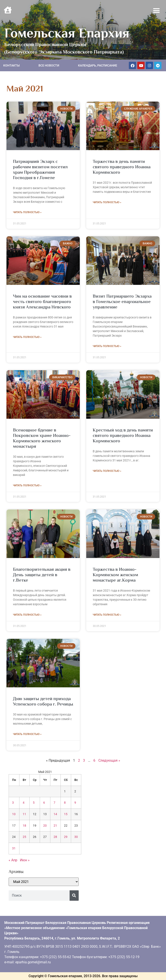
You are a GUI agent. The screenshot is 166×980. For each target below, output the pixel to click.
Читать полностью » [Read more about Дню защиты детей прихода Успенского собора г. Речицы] (27, 734)
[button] (156, 11)
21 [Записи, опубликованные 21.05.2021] (55, 826)
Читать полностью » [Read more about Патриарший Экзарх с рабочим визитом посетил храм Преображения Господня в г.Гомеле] (27, 212)
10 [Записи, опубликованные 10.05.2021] (14, 814)
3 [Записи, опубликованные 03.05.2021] (13, 803)
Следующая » (109, 760)
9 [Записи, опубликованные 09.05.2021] (75, 803)
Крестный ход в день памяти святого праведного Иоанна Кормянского (123, 435)
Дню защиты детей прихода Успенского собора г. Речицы (43, 701)
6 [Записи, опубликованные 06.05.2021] (44, 803)
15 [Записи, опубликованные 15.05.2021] (66, 814)
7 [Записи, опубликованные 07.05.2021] (54, 803)
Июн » (25, 860)
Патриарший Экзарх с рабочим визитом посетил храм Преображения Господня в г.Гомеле (40, 170)
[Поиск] (74, 896)
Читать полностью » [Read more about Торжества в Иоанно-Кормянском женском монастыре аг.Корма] (107, 615)
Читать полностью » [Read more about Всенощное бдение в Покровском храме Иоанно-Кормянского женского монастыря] (27, 485)
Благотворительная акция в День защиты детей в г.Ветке (42, 575)
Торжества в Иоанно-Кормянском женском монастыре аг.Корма (115, 575)
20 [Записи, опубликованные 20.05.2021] (45, 826)
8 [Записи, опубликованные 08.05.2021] (65, 803)
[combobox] (39, 896)
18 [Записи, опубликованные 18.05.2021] (24, 826)
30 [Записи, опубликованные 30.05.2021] (76, 837)
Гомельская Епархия (67, 33)
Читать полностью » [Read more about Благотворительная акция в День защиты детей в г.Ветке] (27, 615)
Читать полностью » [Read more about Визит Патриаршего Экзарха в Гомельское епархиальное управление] (107, 346)
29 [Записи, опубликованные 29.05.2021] (66, 837)
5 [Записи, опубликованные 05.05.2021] (34, 803)
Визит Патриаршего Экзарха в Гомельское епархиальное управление (122, 302)
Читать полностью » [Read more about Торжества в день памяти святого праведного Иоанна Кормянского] (107, 202)
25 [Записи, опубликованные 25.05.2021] (24, 837)
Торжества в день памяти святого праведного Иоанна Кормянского (122, 167)
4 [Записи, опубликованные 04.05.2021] (24, 803)
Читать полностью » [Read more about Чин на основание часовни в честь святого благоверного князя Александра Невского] (27, 337)
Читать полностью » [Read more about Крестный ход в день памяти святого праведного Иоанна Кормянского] (107, 471)
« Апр (13, 860)
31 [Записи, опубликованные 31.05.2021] (14, 848)
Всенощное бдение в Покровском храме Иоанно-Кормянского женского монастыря (42, 438)
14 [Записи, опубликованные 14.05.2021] (55, 814)
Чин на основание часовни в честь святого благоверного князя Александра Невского (42, 302)
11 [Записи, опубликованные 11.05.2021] (24, 814)
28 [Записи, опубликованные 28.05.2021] (55, 837)
